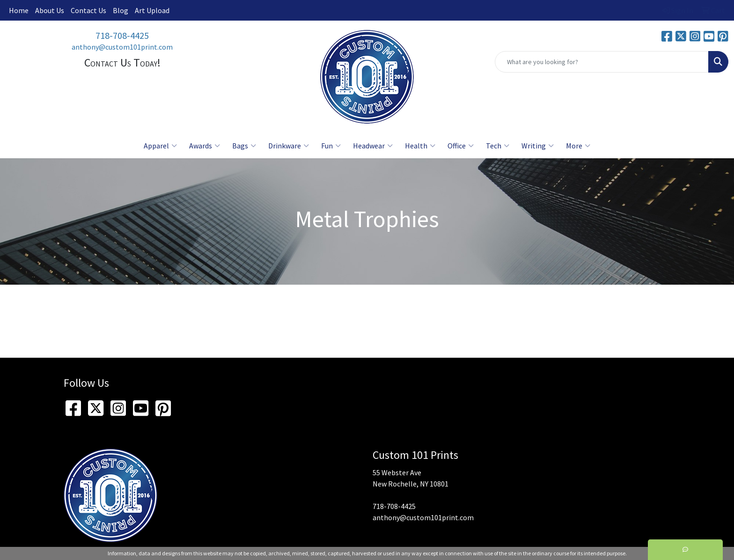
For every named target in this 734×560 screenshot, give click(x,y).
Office (461, 146)
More (578, 146)
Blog (121, 10)
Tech (498, 146)
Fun (331, 146)
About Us (50, 10)
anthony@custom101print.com (122, 47)
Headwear (373, 146)
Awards (205, 146)
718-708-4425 (122, 35)
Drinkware (289, 146)
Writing (538, 146)
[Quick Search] (602, 62)
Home (19, 10)
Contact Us (88, 10)
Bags (244, 146)
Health (420, 146)
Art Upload (152, 10)
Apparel (160, 146)
